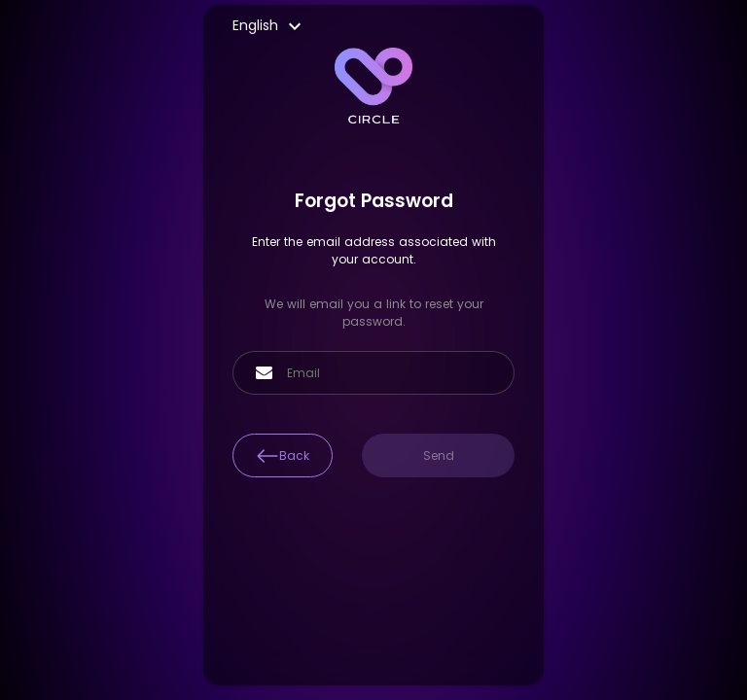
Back (283, 456)
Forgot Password (374, 201)
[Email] (391, 373)
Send (439, 455)
